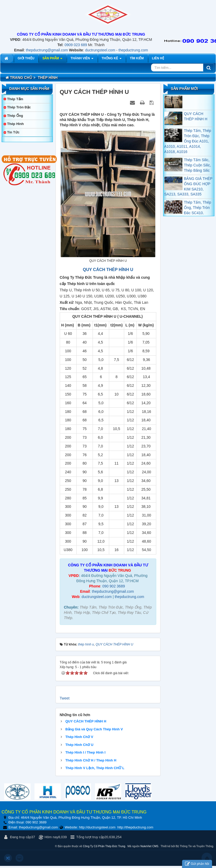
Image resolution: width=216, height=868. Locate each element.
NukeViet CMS (149, 846)
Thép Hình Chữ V (79, 737)
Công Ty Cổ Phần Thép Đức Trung (104, 846)
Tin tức (13, 132)
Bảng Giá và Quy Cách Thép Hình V (94, 729)
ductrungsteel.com (100, 50)
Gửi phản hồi (197, 864)
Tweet (65, 698)
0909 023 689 (76, 45)
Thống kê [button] (112, 60)
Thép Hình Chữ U (79, 745)
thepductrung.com (133, 50)
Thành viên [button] (82, 60)
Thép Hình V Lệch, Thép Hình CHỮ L (95, 768)
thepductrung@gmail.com (47, 50)
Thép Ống (15, 116)
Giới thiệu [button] (26, 58)
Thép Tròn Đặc (19, 107)
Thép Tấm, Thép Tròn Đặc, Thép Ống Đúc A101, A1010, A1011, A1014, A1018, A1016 (188, 145)
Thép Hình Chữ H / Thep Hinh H (91, 760)
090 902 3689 (114, 586)
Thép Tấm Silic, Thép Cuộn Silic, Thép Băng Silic (197, 169)
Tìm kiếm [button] (137, 58)
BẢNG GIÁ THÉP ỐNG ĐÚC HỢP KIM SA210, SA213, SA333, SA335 (188, 190)
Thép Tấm (15, 99)
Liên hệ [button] (158, 58)
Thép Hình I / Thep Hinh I (85, 752)
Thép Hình (16, 124)
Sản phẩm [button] (52, 60)
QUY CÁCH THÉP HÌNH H (86, 721)
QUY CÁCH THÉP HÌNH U (108, 270)
